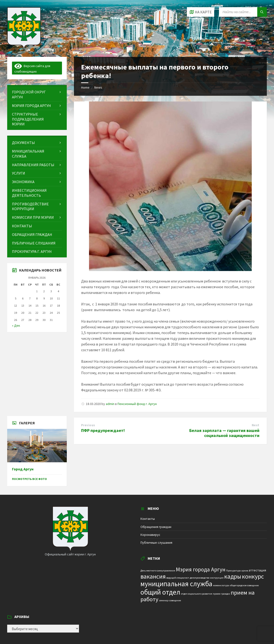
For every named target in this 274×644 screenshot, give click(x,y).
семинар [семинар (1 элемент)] (164, 600)
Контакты (148, 519)
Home (85, 87)
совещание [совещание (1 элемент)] (175, 600)
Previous (88, 425)
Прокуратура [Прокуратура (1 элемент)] (233, 571)
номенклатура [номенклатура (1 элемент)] (221, 585)
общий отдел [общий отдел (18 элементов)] (160, 592)
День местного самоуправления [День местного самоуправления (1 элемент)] (158, 571)
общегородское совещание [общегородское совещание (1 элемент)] (244, 585)
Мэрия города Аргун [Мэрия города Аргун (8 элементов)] (201, 569)
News (98, 87)
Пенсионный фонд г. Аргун (137, 404)
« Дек (16, 325)
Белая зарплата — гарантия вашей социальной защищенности (224, 433)
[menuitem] (37, 95)
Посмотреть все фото (29, 479)
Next (256, 425)
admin (110, 404)
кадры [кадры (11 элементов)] (233, 576)
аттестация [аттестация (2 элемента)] (257, 570)
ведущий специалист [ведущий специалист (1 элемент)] (178, 578)
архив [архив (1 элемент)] (245, 571)
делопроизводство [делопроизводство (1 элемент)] (200, 578)
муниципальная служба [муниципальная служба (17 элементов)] (176, 584)
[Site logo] (24, 48)
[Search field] (243, 12)
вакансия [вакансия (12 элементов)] (153, 576)
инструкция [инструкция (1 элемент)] (217, 578)
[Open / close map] (201, 12)
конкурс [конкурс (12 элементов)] (253, 576)
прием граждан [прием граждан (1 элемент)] (221, 594)
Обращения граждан (156, 527)
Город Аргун (23, 469)
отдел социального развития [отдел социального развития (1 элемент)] (197, 594)
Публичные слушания (156, 543)
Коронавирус (150, 535)
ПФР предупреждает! (103, 430)
